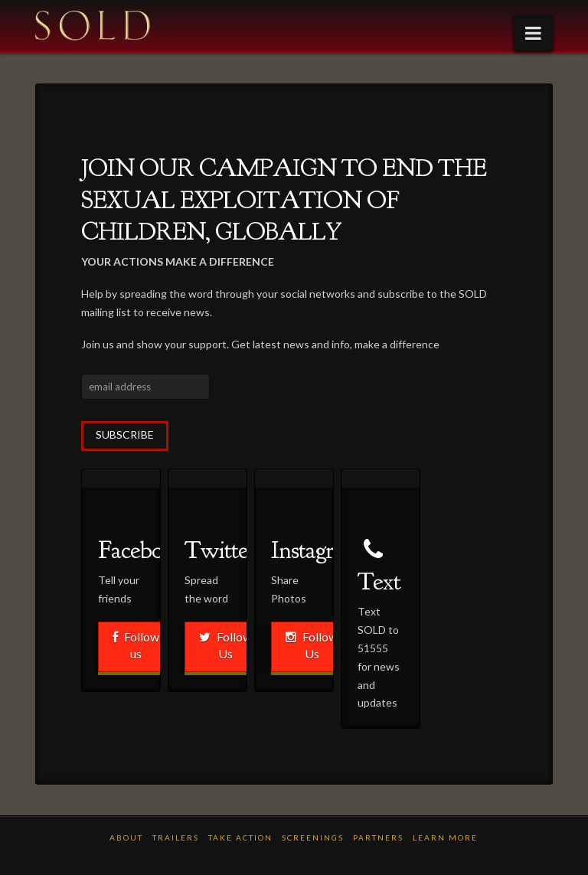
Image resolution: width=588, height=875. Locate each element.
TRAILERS (176, 837)
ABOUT (126, 837)
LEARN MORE (445, 837)
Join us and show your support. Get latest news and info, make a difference (260, 344)
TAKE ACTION (240, 837)
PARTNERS (378, 837)
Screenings (313, 837)
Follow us (136, 645)
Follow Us (225, 645)
